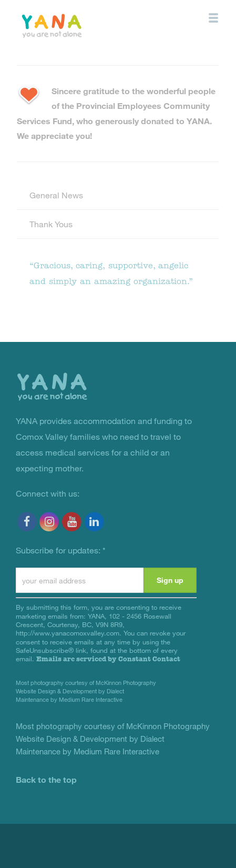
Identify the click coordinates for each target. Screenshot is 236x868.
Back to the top (46, 779)
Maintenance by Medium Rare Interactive (69, 699)
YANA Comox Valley (75, 25)
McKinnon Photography (126, 683)
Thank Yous (51, 224)
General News (56, 195)
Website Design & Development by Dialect (70, 691)
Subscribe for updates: (61, 550)
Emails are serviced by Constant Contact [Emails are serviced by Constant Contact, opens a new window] (108, 659)
